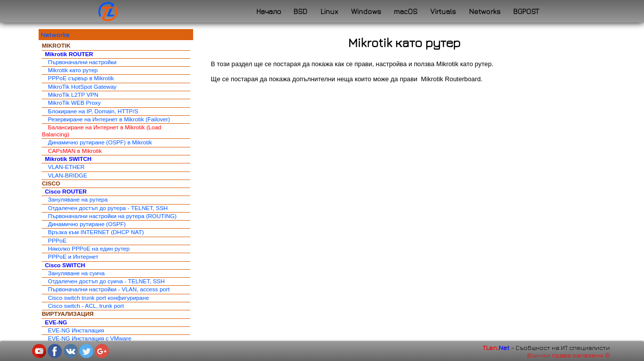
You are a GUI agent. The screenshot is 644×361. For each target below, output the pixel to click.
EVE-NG (56, 322)
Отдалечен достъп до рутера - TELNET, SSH (108, 208)
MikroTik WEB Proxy (74, 103)
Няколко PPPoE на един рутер (89, 249)
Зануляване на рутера (77, 200)
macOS (406, 11)
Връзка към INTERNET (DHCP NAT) (96, 232)
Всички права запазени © (569, 355)
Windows (366, 11)
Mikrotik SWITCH (68, 159)
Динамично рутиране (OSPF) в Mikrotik (100, 142)
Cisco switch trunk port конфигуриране (98, 298)
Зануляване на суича (76, 273)
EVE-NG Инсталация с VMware (90, 338)
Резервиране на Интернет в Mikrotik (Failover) (109, 119)
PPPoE (57, 241)
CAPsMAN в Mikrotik (75, 151)
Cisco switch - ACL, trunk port (86, 306)
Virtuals (443, 11)
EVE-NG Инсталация (76, 330)
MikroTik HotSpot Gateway (82, 87)
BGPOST (526, 11)
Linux (329, 11)
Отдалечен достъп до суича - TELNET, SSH (106, 281)
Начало (269, 11)
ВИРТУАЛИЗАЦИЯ (67, 314)
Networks (485, 11)
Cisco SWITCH (65, 265)
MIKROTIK (56, 46)
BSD (300, 11)
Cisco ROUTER (65, 192)
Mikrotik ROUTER (69, 54)
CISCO (51, 184)
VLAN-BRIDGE (67, 175)
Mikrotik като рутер (72, 70)
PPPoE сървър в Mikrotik (81, 78)
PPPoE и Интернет (73, 257)
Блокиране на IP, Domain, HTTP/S (93, 111)
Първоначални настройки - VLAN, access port (109, 289)
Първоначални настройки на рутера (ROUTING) (112, 216)
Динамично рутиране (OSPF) (87, 224)
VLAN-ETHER (66, 167)
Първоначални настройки (82, 62)
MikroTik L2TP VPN (73, 95)
